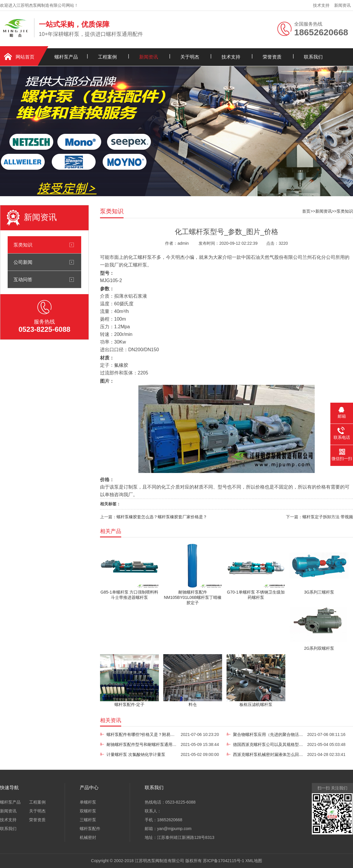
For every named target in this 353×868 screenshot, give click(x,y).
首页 (306, 211)
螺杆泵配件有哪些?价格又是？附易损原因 (142, 734)
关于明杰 (190, 57)
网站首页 (25, 57)
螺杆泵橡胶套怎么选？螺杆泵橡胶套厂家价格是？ (162, 517)
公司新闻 (23, 262)
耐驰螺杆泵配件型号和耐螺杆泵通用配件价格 (142, 744)
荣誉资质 (272, 57)
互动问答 (23, 279)
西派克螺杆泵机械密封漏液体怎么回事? (268, 754)
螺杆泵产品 (66, 57)
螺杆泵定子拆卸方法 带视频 (328, 517)
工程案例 (107, 57)
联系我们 (313, 57)
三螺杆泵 (88, 820)
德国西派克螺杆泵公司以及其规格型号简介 (268, 744)
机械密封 (88, 837)
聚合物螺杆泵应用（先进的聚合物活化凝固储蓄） (268, 734)
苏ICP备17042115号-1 (224, 861)
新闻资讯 (342, 5)
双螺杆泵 (88, 811)
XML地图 (254, 861)
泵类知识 (23, 245)
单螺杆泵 (88, 802)
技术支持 (321, 5)
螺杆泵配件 (90, 829)
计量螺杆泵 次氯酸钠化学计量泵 (136, 754)
